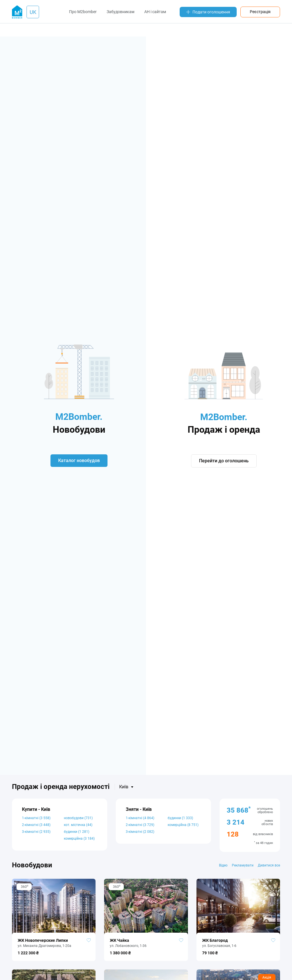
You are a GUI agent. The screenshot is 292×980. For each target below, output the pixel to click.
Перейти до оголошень (224, 461)
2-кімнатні (36, 825)
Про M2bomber (83, 12)
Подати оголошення (208, 12)
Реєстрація (260, 12)
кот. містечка (78, 825)
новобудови (78, 818)
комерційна (79, 839)
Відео (223, 865)
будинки (77, 832)
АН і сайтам (155, 12)
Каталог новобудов (79, 460)
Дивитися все (269, 865)
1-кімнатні (36, 818)
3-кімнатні (36, 832)
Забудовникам (120, 12)
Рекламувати (243, 865)
